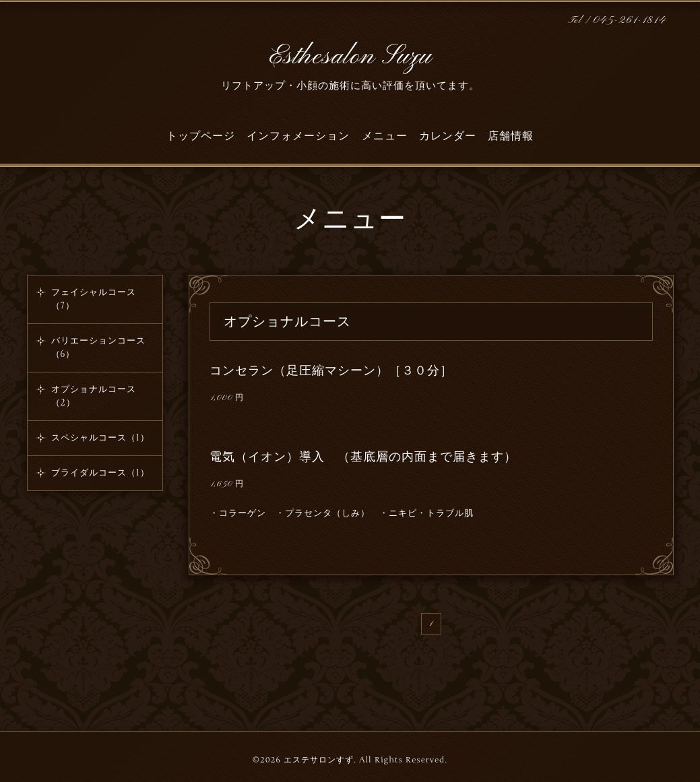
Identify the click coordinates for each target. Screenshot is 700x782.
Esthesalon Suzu (350, 57)
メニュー (385, 136)
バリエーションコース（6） (98, 348)
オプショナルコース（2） (94, 396)
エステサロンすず (319, 760)
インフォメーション (298, 136)
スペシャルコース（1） (100, 438)
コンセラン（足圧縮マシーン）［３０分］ (331, 370)
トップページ (201, 136)
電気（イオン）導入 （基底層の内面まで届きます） (363, 457)
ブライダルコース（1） (100, 473)
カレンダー (448, 136)
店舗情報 (511, 136)
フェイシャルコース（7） (94, 299)
